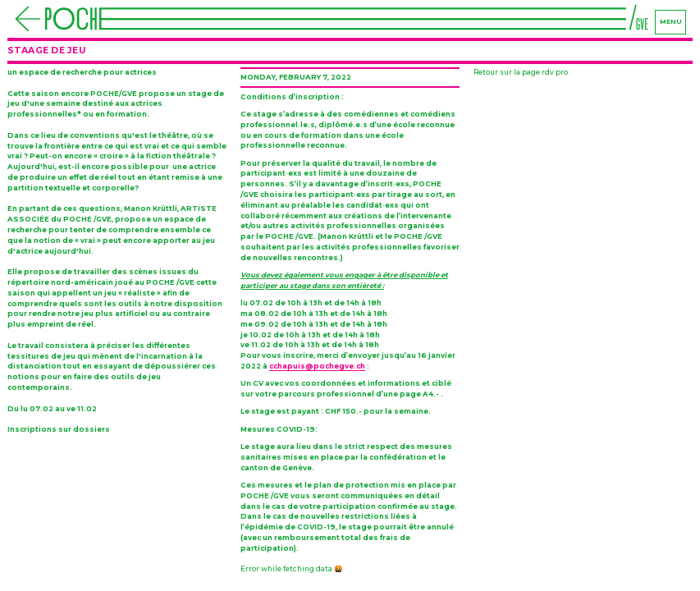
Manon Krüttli (151, 208)
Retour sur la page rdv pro (521, 72)
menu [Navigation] (671, 22)
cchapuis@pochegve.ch (317, 366)
